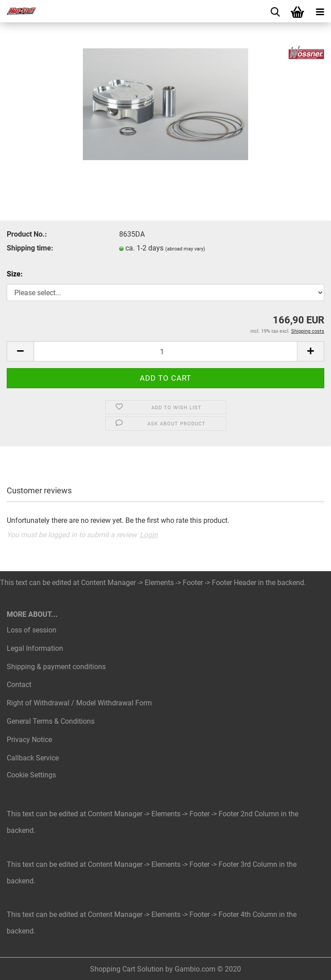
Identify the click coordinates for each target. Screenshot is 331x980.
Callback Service (33, 758)
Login (149, 535)
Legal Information (35, 648)
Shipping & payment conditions (56, 667)
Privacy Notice (29, 740)
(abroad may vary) (185, 249)
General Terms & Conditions (51, 721)
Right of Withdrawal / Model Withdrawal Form (79, 703)
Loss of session (32, 630)
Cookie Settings (31, 775)
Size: (15, 274)
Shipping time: (30, 248)
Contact (19, 685)
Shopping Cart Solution (127, 969)
